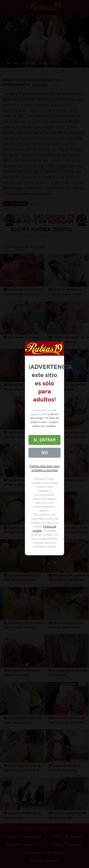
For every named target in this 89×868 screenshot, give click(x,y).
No (45, 453)
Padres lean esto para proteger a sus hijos (45, 468)
